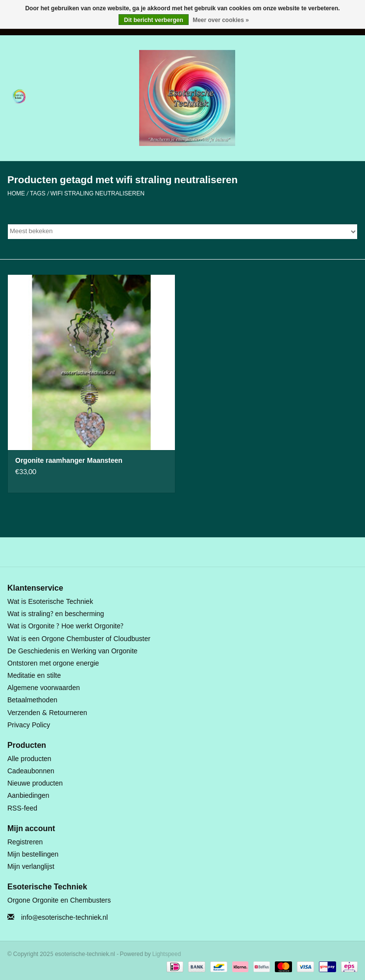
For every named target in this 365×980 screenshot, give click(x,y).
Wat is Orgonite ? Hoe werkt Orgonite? (65, 626)
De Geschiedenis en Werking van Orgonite (73, 651)
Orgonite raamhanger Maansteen (69, 461)
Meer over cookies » (221, 20)
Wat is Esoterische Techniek (50, 602)
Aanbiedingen (28, 796)
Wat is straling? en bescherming (56, 614)
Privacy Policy (29, 725)
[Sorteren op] (182, 232)
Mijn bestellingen (33, 854)
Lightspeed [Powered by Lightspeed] (167, 954)
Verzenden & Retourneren (47, 713)
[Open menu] (19, 96)
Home (16, 193)
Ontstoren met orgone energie (53, 663)
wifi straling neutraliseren (97, 193)
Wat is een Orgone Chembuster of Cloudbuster (79, 639)
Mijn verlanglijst (31, 867)
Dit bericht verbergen (154, 20)
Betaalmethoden (32, 700)
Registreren (25, 842)
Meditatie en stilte (34, 676)
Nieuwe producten (35, 783)
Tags (38, 193)
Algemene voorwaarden (44, 688)
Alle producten (29, 759)
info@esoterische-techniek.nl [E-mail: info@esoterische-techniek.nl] (64, 918)
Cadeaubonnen (31, 771)
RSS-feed (22, 808)
